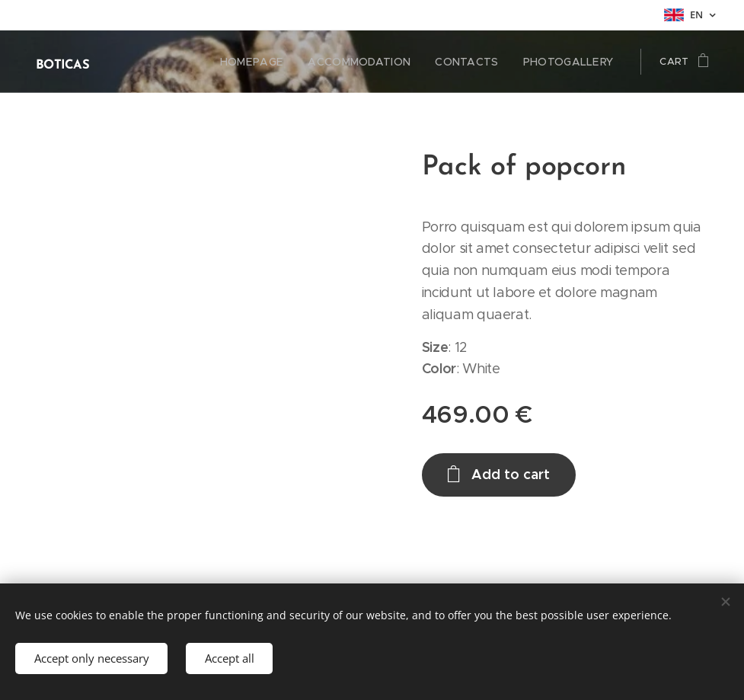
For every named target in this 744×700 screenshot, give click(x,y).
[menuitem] (276, 62)
